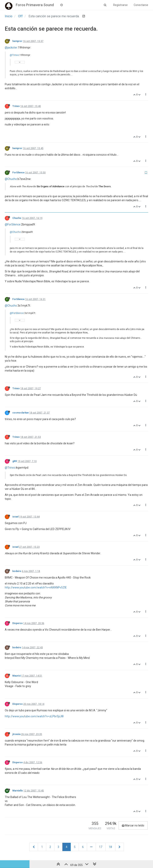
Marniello (18, 791)
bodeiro (17, 571)
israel (15, 517)
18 (110, 847)
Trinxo (16, 106)
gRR (15, 461)
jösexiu (16, 734)
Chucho (17, 218)
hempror (17, 41)
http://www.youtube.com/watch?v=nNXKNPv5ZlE (36, 587)
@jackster (11, 48)
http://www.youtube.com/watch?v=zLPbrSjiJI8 (34, 716)
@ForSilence (13, 224)
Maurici (17, 676)
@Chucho (11, 179)
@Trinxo (14, 55)
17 (101, 847)
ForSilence (18, 173)
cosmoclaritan (21, 413)
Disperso (18, 623)
